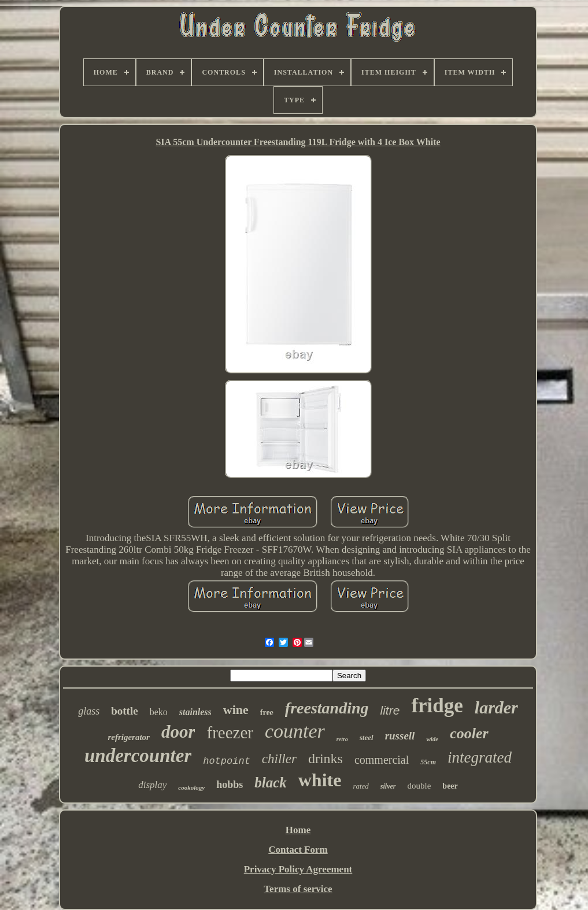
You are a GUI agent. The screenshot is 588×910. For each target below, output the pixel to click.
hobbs (230, 785)
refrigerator (129, 737)
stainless (195, 712)
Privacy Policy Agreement (298, 869)
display (152, 785)
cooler (469, 733)
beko (159, 712)
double (419, 786)
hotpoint (227, 761)
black (271, 783)
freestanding (327, 708)
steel (367, 737)
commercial (382, 760)
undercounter (138, 756)
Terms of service (298, 889)
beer (450, 786)
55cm (428, 762)
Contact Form (298, 850)
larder (496, 707)
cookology (191, 787)
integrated (480, 757)
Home (298, 830)
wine (236, 710)
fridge (437, 706)
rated (360, 786)
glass (89, 711)
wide (432, 739)
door (178, 732)
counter (295, 731)
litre (390, 710)
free (267, 713)
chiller (279, 759)
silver (388, 786)
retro (342, 739)
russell (400, 736)
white (320, 780)
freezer (230, 733)
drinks (326, 759)
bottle (124, 711)
